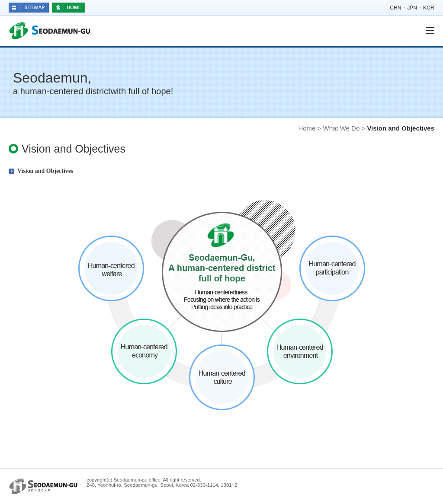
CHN (395, 8)
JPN (412, 8)
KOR (429, 8)
